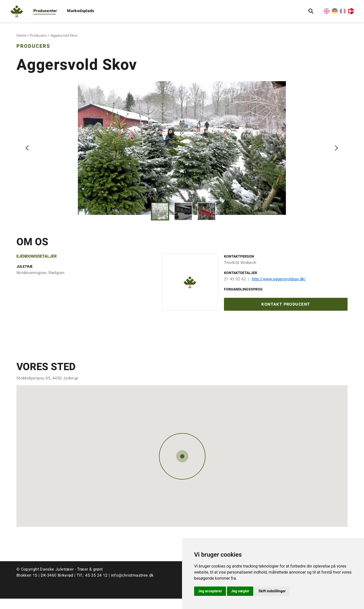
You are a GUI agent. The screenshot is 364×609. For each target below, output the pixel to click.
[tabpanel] (182, 153)
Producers (38, 36)
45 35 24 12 (96, 586)
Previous (28, 153)
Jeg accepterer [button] (210, 591)
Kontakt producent (286, 314)
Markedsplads (81, 11)
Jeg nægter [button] (240, 591)
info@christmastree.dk (132, 586)
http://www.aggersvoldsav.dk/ (279, 288)
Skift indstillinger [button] (272, 591)
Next (336, 153)
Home (21, 36)
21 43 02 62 (235, 288)
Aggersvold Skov (64, 36)
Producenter (45, 11)
